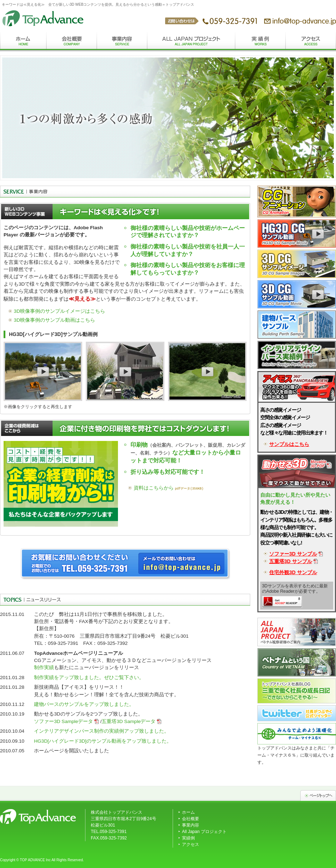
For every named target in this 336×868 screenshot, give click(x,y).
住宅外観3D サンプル (293, 572)
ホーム (23, 42)
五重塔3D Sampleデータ (129, 721)
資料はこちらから (154, 488)
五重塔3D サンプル (291, 561)
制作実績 (44, 668)
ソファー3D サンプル (293, 554)
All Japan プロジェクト (204, 832)
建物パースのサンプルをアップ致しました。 (84, 704)
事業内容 (122, 42)
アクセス (311, 42)
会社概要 (72, 42)
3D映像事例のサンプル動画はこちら (55, 320)
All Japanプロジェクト (191, 42)
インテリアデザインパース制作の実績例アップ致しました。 (102, 731)
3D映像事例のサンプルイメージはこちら (60, 311)
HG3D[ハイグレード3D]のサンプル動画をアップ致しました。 (103, 741)
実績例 (260, 42)
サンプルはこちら (289, 444)
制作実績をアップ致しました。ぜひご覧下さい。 (89, 678)
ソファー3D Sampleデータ (63, 721)
